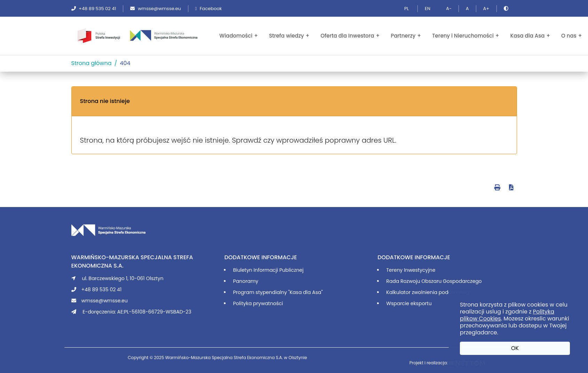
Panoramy (246, 281)
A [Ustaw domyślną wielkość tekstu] (467, 9)
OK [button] (515, 348)
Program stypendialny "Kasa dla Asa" (278, 292)
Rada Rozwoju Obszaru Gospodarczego (434, 281)
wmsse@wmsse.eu (155, 9)
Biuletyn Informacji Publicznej (268, 270)
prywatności (268, 303)
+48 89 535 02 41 (94, 9)
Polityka (243, 303)
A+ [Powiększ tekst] (486, 9)
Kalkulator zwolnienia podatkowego (430, 292)
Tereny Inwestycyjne (411, 270)
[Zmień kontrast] (507, 9)
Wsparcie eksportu (409, 303)
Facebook (209, 9)
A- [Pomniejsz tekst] (449, 9)
